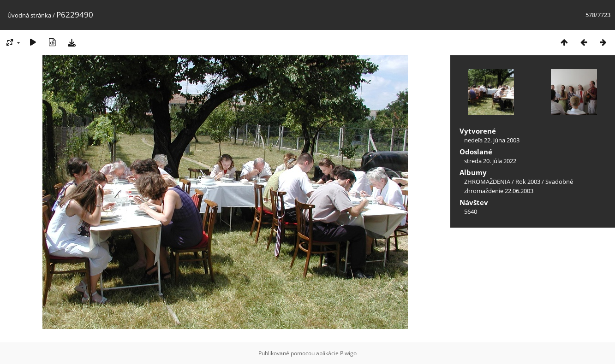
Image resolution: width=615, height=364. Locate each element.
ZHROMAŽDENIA (487, 182)
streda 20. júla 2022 (490, 161)
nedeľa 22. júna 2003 (492, 140)
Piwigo (348, 353)
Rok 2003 (528, 182)
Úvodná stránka (29, 15)
